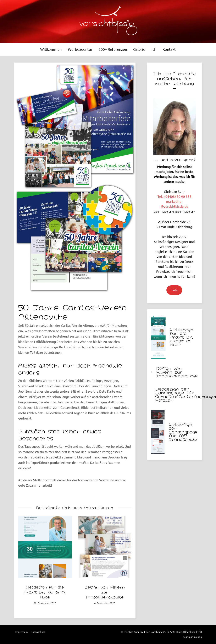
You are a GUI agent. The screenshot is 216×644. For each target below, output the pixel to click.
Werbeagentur (80, 49)
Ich (154, 49)
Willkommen (51, 49)
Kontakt (169, 49)
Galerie (139, 49)
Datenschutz (38, 632)
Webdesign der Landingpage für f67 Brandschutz (183, 432)
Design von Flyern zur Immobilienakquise (105, 592)
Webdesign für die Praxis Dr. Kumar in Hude (45, 592)
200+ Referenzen (113, 49)
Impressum (21, 632)
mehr (174, 290)
